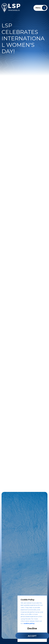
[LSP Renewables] (11, 8)
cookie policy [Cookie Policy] (29, 623)
